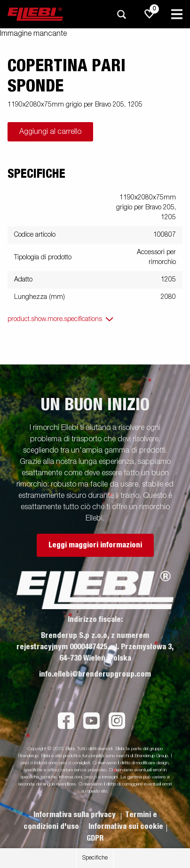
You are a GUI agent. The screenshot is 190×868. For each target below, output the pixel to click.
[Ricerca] (121, 14)
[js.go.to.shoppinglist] (150, 14)
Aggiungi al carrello (50, 132)
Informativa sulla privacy (75, 815)
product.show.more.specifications (55, 319)
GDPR (95, 838)
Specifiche (95, 858)
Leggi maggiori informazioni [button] (95, 545)
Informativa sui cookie (126, 827)
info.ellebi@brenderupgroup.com (95, 674)
